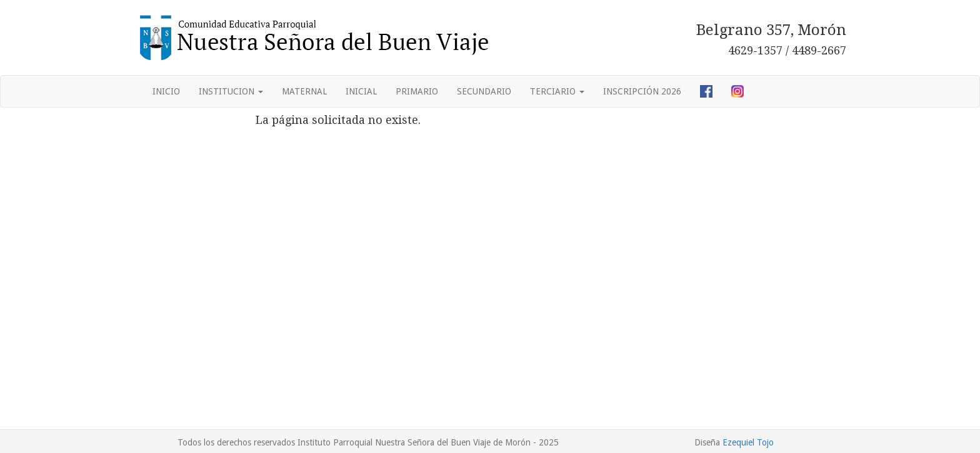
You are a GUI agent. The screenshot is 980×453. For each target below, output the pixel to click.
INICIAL (361, 91)
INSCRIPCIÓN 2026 (642, 91)
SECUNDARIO (484, 91)
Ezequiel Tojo (748, 442)
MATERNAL (304, 91)
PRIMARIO (417, 91)
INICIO (166, 91)
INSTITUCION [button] (231, 91)
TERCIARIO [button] (557, 91)
